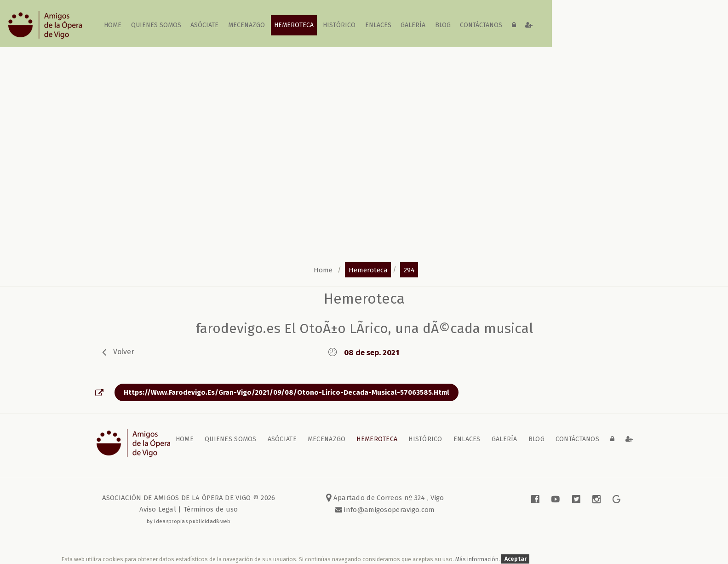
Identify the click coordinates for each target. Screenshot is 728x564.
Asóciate (205, 25)
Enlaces (378, 25)
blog (443, 25)
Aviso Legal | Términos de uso (189, 509)
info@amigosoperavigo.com (389, 510)
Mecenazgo (246, 25)
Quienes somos (156, 25)
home (113, 25)
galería (413, 25)
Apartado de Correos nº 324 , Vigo (385, 498)
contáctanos (481, 25)
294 (409, 270)
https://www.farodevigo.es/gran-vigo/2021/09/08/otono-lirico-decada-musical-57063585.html (287, 392)
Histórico (340, 25)
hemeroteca (368, 270)
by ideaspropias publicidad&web (189, 521)
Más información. (478, 559)
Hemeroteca (294, 25)
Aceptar (516, 559)
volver (124, 352)
